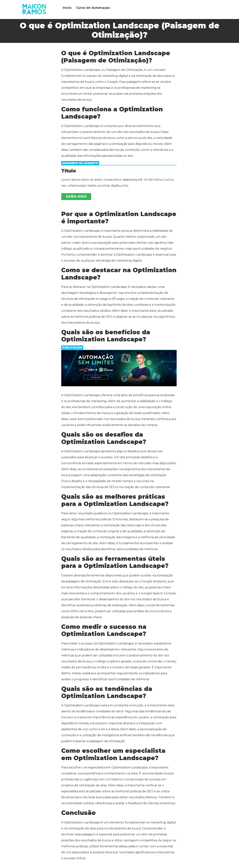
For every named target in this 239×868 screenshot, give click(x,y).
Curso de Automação (93, 8)
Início (67, 8)
